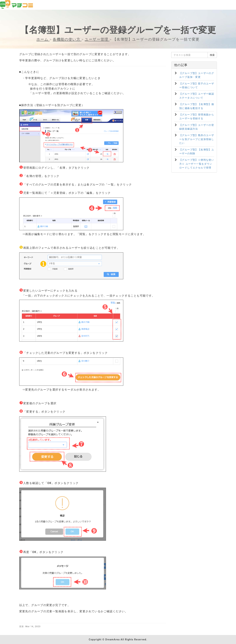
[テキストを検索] (190, 55)
